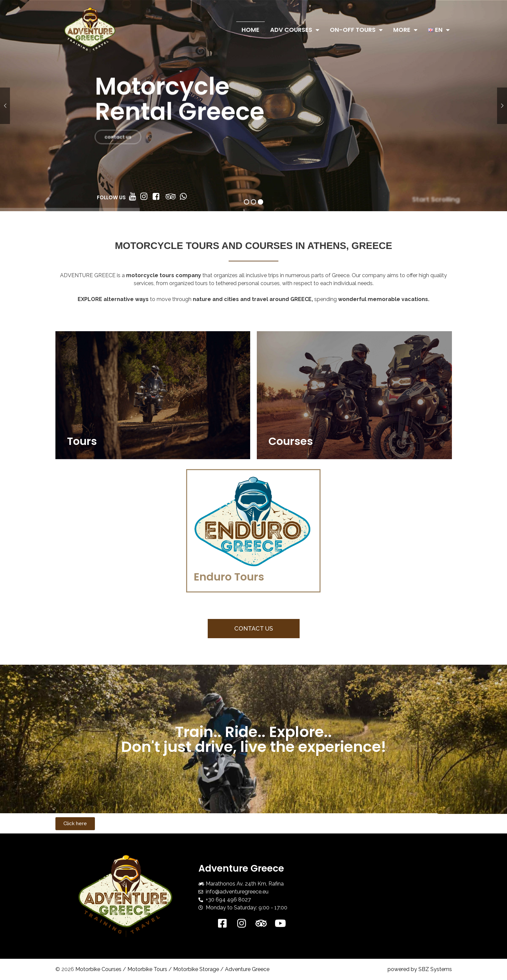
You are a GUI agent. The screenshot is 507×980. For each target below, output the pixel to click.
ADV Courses (295, 30)
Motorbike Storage (196, 969)
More (405, 30)
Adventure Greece (247, 969)
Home (251, 30)
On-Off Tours (356, 30)
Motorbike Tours (147, 969)
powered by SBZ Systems (420, 969)
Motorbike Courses (98, 969)
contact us (118, 149)
